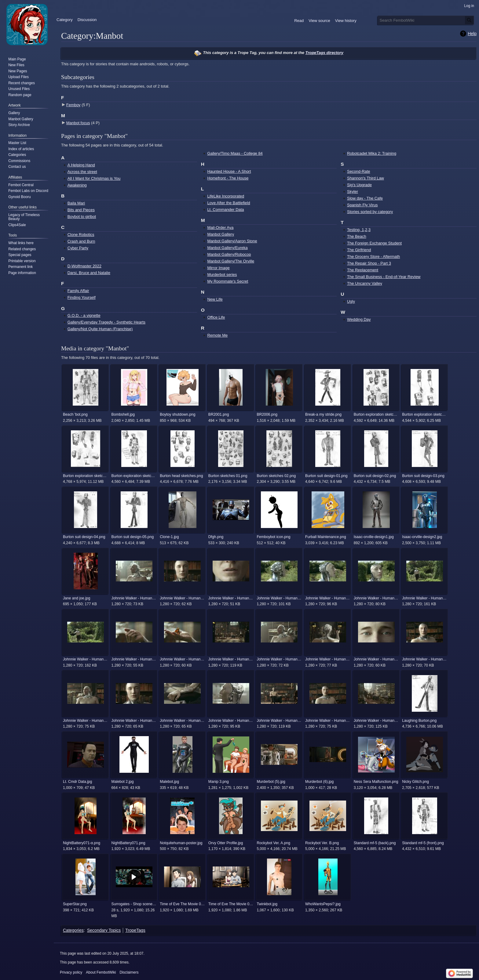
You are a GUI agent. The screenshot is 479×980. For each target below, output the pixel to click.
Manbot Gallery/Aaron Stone (232, 241)
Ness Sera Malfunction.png (376, 782)
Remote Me (217, 335)
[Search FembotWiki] (426, 20)
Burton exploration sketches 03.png (85, 476)
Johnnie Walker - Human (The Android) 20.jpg (328, 659)
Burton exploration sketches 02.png (424, 414)
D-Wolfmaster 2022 (84, 266)
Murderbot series (222, 275)
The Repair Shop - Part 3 (369, 263)
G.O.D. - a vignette (84, 315)
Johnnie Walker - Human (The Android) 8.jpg (328, 721)
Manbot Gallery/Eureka (227, 248)
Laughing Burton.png (419, 721)
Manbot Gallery (221, 234)
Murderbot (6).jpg (319, 782)
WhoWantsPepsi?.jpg (323, 904)
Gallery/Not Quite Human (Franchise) (100, 329)
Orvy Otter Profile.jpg (226, 843)
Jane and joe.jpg (77, 598)
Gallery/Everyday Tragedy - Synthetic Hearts (106, 322)
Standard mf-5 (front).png (423, 843)
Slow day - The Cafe (365, 198)
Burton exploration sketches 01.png (376, 414)
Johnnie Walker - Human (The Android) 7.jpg (279, 721)
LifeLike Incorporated (226, 196)
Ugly (351, 301)
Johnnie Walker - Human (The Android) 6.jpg (231, 721)
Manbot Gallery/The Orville (231, 261)
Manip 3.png (219, 782)
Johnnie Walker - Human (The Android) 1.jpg (134, 598)
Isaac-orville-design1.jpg (374, 537)
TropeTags (135, 930)
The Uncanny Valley (365, 283)
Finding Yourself (82, 297)
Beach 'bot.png (75, 414)
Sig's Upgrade (359, 185)
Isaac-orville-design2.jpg (422, 537)
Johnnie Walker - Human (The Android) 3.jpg (85, 721)
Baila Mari (76, 203)
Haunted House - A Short (229, 171)
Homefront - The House (228, 178)
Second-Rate (359, 171)
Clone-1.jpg (169, 537)
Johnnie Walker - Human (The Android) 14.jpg (376, 598)
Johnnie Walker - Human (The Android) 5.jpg (182, 721)
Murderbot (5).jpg (271, 782)
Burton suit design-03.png (423, 476)
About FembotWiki (101, 972)
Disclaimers (129, 972)
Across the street (82, 172)
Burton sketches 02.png (276, 476)
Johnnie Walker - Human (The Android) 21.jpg (376, 659)
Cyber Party (78, 248)
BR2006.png (267, 414)
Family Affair (78, 291)
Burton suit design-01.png (326, 476)
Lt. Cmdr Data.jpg (77, 782)
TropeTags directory (324, 53)
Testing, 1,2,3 (359, 230)
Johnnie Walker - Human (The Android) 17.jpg (134, 659)
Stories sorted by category (370, 212)
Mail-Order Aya (220, 228)
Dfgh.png (216, 537)
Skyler (353, 192)
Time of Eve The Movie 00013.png (182, 904)
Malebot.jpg (169, 782)
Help (472, 34)
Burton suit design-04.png (84, 537)
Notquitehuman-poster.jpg (181, 843)
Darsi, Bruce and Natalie (89, 273)
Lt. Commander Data (225, 210)
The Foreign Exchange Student (374, 243)
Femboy (73, 105)
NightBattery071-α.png (82, 843)
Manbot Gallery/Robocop (229, 254)
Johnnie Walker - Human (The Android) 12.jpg (279, 598)
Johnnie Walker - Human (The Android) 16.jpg (85, 659)
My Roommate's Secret (228, 281)
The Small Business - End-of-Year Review (384, 277)
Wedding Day (359, 319)
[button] (134, 877)
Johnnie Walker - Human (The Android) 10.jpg (182, 598)
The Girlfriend (359, 250)
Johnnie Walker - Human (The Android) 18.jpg (182, 659)
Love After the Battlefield (229, 203)
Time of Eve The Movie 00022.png (231, 904)
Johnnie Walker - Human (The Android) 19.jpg (231, 659)
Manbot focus (78, 123)
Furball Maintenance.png (326, 537)
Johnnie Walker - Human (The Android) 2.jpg (279, 659)
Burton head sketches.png (181, 476)
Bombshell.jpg (123, 414)
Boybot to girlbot (82, 217)
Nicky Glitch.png (415, 782)
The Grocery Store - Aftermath (373, 257)
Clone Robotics (81, 235)
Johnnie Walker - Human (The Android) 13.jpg (328, 598)
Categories (73, 930)
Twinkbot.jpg (267, 904)
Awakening (77, 185)
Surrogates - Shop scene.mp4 (134, 904)
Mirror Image (218, 268)
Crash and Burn (81, 241)
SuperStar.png (75, 904)
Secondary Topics (104, 930)
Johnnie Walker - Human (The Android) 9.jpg (376, 721)
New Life (215, 299)
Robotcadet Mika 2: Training (372, 153)
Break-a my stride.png (323, 414)
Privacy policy (71, 972)
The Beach (357, 236)
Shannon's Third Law (366, 178)
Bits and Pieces (81, 210)
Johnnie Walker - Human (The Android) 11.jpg (231, 598)
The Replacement (363, 270)
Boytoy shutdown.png (177, 414)
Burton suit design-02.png (375, 476)
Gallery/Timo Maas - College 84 (235, 153)
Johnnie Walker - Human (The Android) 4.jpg (134, 721)
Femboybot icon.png (273, 537)
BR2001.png (219, 414)
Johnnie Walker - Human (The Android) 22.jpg (424, 659)
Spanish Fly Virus (362, 205)
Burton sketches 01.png (228, 476)
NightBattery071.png (128, 843)
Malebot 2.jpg (123, 782)
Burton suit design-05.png (133, 537)
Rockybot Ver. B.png (322, 843)
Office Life (216, 317)
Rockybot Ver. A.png (273, 843)
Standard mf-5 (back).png (375, 843)
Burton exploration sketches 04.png (134, 476)
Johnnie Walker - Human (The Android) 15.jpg (424, 598)
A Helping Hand (81, 165)
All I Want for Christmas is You (94, 178)
